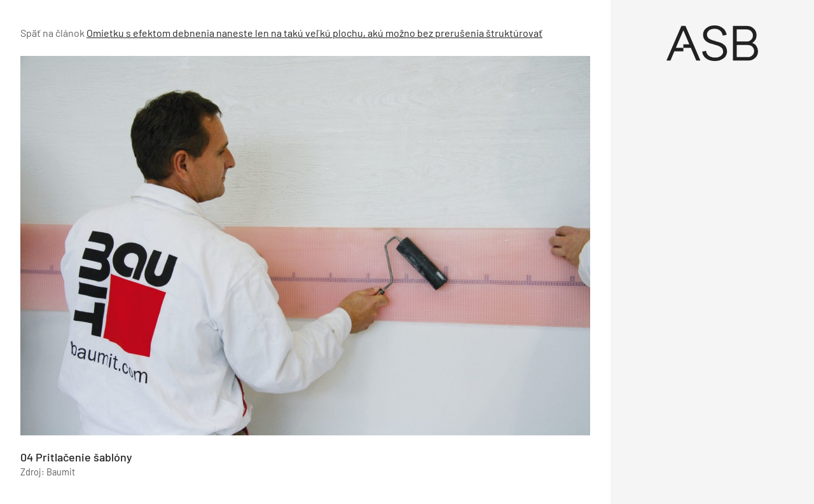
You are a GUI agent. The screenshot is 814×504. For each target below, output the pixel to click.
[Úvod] (712, 43)
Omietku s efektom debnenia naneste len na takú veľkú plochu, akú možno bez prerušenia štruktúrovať (314, 33)
